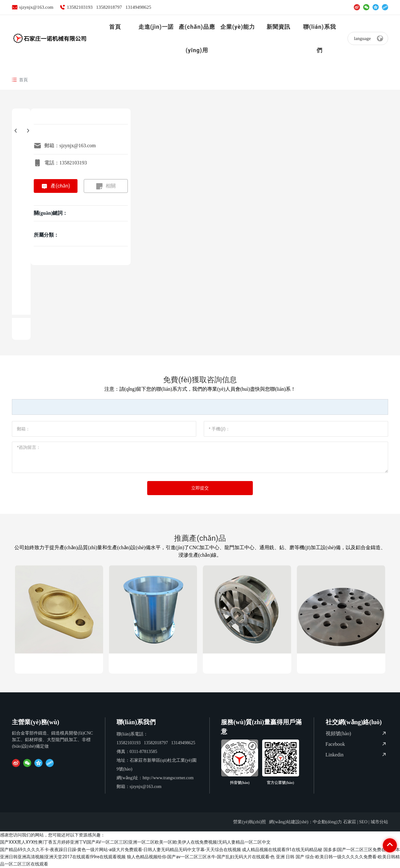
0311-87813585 (143, 752)
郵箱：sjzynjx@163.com (70, 146)
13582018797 (109, 7)
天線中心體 (247, 663)
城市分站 (379, 822)
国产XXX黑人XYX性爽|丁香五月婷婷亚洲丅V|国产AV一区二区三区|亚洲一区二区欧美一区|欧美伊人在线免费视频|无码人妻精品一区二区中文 (135, 842)
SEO (363, 822)
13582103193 (80, 7)
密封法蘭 (59, 663)
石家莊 (350, 822)
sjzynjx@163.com (36, 7)
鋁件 (153, 663)
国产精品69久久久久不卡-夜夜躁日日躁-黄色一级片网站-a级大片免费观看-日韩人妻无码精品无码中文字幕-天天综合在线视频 (120, 850)
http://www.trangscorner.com (168, 778)
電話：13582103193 (66, 163)
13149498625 (138, 7)
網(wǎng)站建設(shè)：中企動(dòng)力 (305, 822)
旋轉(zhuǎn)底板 (341, 663)
